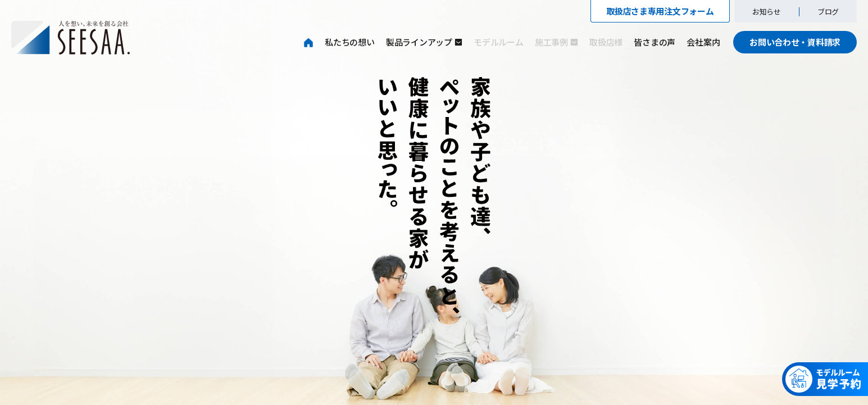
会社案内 (703, 42)
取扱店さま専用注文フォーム (660, 11)
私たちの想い (349, 42)
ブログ (828, 12)
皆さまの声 (655, 42)
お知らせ (767, 12)
